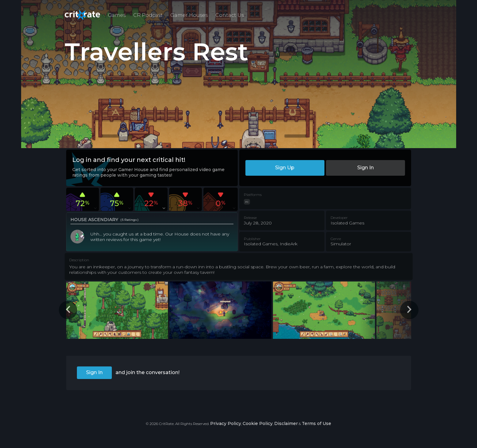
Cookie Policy (258, 423)
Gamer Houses (189, 15)
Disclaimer (286, 423)
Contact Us (230, 15)
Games (117, 15)
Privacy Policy (226, 423)
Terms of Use (316, 423)
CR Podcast (148, 15)
